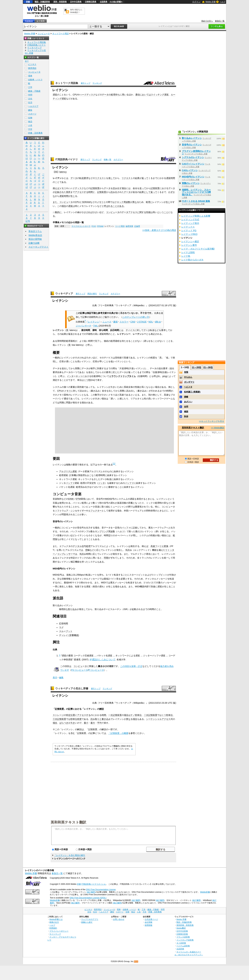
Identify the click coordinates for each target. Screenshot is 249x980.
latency (63, 172)
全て (27, 61)
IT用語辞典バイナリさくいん (94, 884)
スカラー (124, 322)
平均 (99, 723)
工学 (30, 87)
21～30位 (208, 367)
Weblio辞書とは (56, 919)
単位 (139, 715)
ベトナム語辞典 (183, 946)
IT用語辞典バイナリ (67, 159)
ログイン (196, 2)
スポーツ (32, 114)
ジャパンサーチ (84, 326)
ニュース (107, 322)
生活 (30, 102)
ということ (163, 212)
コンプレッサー (65, 554)
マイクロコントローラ (81, 226)
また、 (56, 202)
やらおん (188, 377)
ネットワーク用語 (61, 34)
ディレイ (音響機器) (69, 635)
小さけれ (86, 212)
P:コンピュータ (96, 670)
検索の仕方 (54, 922)
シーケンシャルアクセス (158, 719)
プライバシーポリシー (59, 931)
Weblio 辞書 (211, 2)
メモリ (63, 188)
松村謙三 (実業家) (192, 392)
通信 (138, 95)
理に (150, 202)
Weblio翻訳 (181, 928)
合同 (186, 407)
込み (108, 719)
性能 (148, 212)
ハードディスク (87, 95)
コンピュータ (44, 34)
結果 (137, 178)
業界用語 (32, 68)
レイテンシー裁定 (190, 241)
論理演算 (129, 226)
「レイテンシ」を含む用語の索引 (70, 855)
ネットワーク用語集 (67, 83)
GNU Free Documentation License (101, 890)
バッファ (70, 483)
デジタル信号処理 (82, 546)
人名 (30, 125)
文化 (30, 99)
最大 (93, 723)
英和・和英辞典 (60, 2)
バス (151, 583)
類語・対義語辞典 (42, 2)
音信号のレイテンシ (192, 145)
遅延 (55, 95)
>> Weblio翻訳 (218, 428)
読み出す (117, 188)
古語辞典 (104, 2)
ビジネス (32, 64)
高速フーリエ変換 (159, 546)
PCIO (94, 226)
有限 (186, 372)
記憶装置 (95, 188)
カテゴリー (118, 160)
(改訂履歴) (91, 892)
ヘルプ (222, 2)
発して (112, 178)
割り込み (72, 609)
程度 (79, 719)
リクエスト (101, 178)
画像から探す (87, 922)
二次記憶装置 (151, 715)
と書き (103, 719)
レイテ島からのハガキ (192, 260)
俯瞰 (186, 397)
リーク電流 (120, 226)
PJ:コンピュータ (80, 670)
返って (145, 178)
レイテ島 (186, 256)
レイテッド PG (189, 230)
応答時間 (64, 623)
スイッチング (158, 95)
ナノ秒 (134, 715)
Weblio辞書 (205, 892)
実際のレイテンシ (191, 183)
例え (55, 188)
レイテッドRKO (189, 234)
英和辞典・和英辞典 (185, 925)
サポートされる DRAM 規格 (196, 201)
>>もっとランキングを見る (212, 421)
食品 (30, 122)
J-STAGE (142, 322)
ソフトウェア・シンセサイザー (71, 511)
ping (165, 376)
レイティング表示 (190, 223)
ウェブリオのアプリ (90, 919)
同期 (106, 558)
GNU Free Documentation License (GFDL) (88, 898)
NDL (151, 322)
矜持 (186, 416)
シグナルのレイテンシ (193, 157)
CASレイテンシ (190, 170)
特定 (68, 715)
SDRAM (86, 202)
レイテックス (188, 227)
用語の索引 (92, 294)
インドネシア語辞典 (185, 940)
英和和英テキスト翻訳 (68, 822)
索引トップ (86, 83)
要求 (86, 178)
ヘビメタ (188, 387)
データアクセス (129, 212)
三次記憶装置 (59, 719)
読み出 (114, 192)
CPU (75, 95)
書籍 (115, 322)
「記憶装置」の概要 (118, 733)
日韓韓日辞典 (91, 2)
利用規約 (53, 928)
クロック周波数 (122, 202)
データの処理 (109, 95)
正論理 (137, 226)
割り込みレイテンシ (192, 138)
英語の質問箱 (35, 239)
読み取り (95, 719)
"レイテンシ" (94, 322)
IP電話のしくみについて (103, 660)
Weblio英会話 (35, 235)
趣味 (30, 110)
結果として (145, 192)
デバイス (130, 330)
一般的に (57, 212)
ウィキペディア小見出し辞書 (72, 688)
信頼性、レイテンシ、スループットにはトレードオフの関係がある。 (196, 192)
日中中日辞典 (76, 2)
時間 (91, 192)
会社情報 (148, 922)
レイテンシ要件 (189, 245)
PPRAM (100, 226)
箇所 (68, 192)
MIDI (108, 499)
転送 (82, 178)
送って (143, 188)
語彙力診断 (34, 243)
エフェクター (95, 511)
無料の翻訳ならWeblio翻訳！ (76, 11)
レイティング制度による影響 (196, 216)
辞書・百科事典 (35, 133)
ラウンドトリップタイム (124, 376)
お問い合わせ (119, 919)
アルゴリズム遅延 (68, 471)
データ (74, 178)
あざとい (188, 402)
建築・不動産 (34, 91)
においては (145, 95)
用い (124, 95)
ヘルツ (121, 531)
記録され (59, 192)
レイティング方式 (190, 220)
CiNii (133, 322)
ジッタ (101, 483)
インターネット (75, 376)
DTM (78, 499)
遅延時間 (171, 178)
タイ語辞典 (181, 943)
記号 (28, 221)
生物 (30, 118)
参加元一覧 (220, 21)
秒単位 (74, 719)
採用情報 (148, 925)
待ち (118, 95)
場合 (124, 188)
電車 (30, 76)
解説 (102, 709)
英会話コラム (35, 231)
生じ (73, 196)
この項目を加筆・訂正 (131, 666)
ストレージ (58, 715)
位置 (73, 715)
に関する (142, 212)
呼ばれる (108, 206)
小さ (95, 212)
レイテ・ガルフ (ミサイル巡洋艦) (198, 249)
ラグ (61, 627)
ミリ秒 (87, 380)
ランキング (97, 83)
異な (135, 202)
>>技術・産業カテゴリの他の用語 (159, 230)
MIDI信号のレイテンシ (193, 177)
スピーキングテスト (38, 247)
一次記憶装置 (115, 715)
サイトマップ (55, 934)
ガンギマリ (189, 382)
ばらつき (64, 723)
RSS (136, 962)
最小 (86, 723)
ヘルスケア (33, 106)
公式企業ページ (151, 919)
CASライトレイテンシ (193, 164)
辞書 (28, 2)
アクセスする (82, 192)
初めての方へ (207, 21)
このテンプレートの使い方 (136, 317)
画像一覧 (108, 160)
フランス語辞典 (183, 937)
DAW (71, 499)
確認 (186, 412)
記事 (71, 709)
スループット (66, 631)
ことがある (118, 206)
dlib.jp (158, 322)
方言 (30, 129)
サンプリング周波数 (105, 531)
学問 (30, 95)
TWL (96, 326)
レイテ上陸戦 (188, 252)
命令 (135, 188)
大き (73, 723)
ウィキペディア (64, 294)
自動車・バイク (35, 80)
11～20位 (197, 367)
